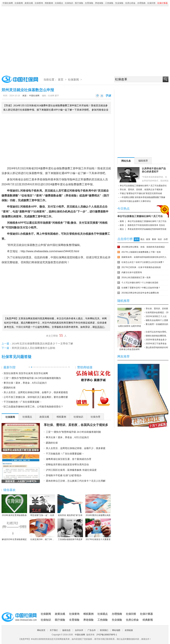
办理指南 (141, 3)
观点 (122, 229)
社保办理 (95, 417)
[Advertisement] (33, 40)
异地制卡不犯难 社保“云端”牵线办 (64, 475)
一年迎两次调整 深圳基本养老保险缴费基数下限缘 (142, 197)
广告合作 (92, 630)
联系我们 (104, 630)
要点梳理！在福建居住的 (157, 324)
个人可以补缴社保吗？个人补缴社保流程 (140, 283)
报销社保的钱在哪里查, (156, 336)
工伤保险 (109, 3)
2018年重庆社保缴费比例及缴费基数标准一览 (98, 506)
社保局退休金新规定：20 (157, 312)
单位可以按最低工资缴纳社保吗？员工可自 (140, 216)
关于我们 (54, 630)
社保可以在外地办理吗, (156, 332)
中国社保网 (8, 3)
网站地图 (116, 630)
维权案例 (49, 3)
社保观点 (59, 3)
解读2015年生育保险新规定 (14, 530)
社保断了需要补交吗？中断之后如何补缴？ (141, 288)
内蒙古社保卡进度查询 (132, 272)
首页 (61, 80)
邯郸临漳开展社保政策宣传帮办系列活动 (67, 464)
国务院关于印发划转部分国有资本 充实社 (146, 225)
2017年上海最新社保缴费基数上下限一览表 (141, 252)
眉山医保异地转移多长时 (157, 347)
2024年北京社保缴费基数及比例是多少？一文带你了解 (42, 344)
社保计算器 (146, 614)
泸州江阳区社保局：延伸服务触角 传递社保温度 (71, 470)
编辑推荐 (143, 161)
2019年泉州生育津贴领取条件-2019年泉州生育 (14, 506)
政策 (122, 225)
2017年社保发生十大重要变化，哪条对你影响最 (98, 530)
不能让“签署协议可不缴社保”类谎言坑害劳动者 (141, 193)
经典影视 (148, 620)
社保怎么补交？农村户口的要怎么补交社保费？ (143, 262)
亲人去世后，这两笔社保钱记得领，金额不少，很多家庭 (76, 448)
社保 (29, 173)
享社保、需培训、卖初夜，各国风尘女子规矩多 (76, 425)
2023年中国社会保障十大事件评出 (135, 201)
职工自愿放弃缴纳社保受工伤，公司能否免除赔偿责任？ (33, 407)
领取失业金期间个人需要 (157, 320)
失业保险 (119, 3)
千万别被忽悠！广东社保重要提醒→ (23, 402)
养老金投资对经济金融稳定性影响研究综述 (147, 229)
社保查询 (39, 3)
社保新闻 (19, 3)
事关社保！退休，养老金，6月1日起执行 (25, 383)
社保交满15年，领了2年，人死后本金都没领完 (42, 530)
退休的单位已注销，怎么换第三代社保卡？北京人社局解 (76, 481)
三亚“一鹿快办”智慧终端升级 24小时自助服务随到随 (73, 432)
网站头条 (126, 161)
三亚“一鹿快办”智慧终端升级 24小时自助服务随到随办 (32, 378)
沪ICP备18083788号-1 (107, 635)
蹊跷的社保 (10, 388)
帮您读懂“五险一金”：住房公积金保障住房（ (42, 506)
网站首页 (41, 630)
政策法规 (29, 3)
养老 (40, 179)
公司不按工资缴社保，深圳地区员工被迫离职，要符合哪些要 (36, 397)
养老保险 (99, 3)
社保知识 (69, 3)
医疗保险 (79, 3)
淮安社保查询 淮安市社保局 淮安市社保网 (26, 373)
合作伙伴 (79, 630)
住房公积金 (130, 3)
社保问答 (151, 3)
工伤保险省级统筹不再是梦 (70, 530)
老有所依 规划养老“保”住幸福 (70, 506)
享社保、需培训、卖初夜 (157, 309)
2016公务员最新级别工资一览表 (136, 278)
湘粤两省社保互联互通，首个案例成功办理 (68, 459)
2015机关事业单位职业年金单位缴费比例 (140, 293)
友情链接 (129, 630)
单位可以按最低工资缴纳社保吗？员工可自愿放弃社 (143, 186)
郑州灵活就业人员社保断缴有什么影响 (33, 348)
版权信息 (66, 630)
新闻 (122, 221)
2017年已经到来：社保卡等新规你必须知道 (141, 267)
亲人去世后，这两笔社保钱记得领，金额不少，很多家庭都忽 (36, 392)
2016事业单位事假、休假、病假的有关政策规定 (143, 247)
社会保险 (56, 168)
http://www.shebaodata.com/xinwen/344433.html (50, 251)
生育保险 (89, 3)
